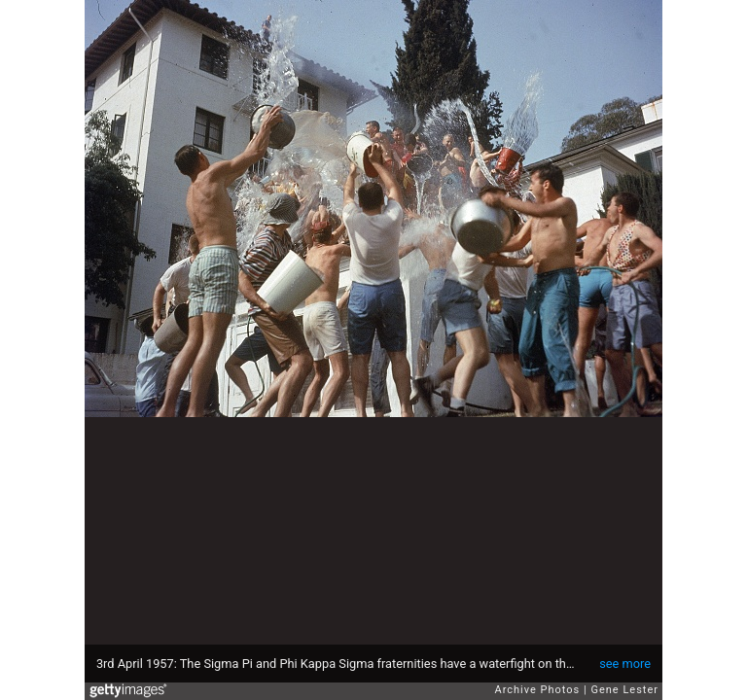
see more (625, 664)
